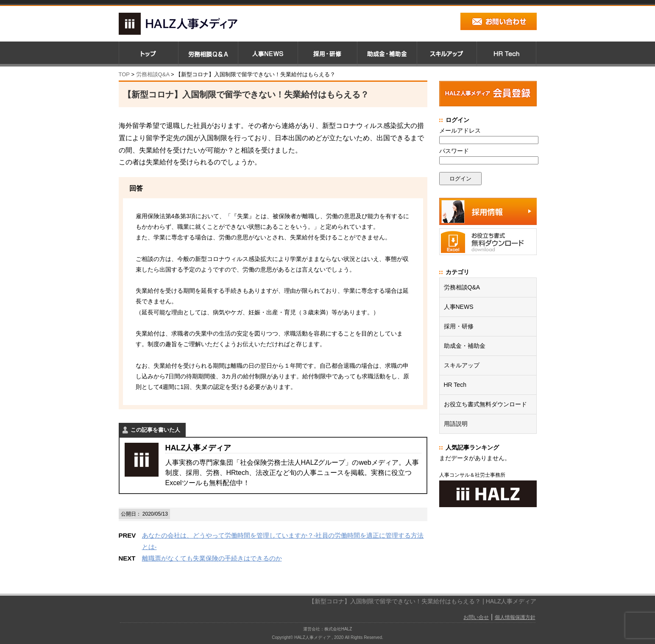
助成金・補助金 (465, 346)
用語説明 (456, 424)
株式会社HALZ (338, 629)
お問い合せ (476, 617)
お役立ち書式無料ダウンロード (485, 404)
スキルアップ (462, 365)
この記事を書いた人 (155, 430)
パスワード (454, 151)
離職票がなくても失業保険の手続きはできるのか (212, 558)
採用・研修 (459, 326)
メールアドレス (460, 130)
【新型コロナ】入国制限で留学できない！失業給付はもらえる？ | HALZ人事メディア (422, 601)
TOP (124, 74)
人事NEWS (459, 307)
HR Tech (455, 385)
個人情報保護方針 (515, 617)
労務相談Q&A (153, 74)
